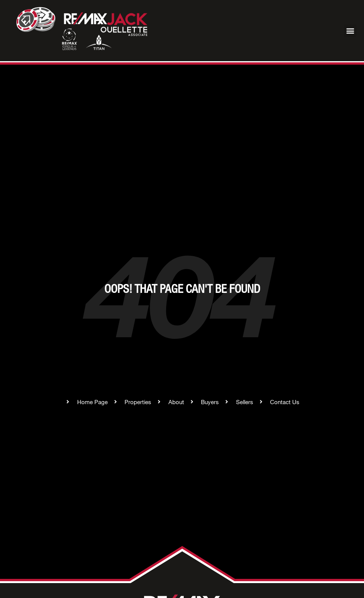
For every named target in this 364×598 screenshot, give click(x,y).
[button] (350, 31)
